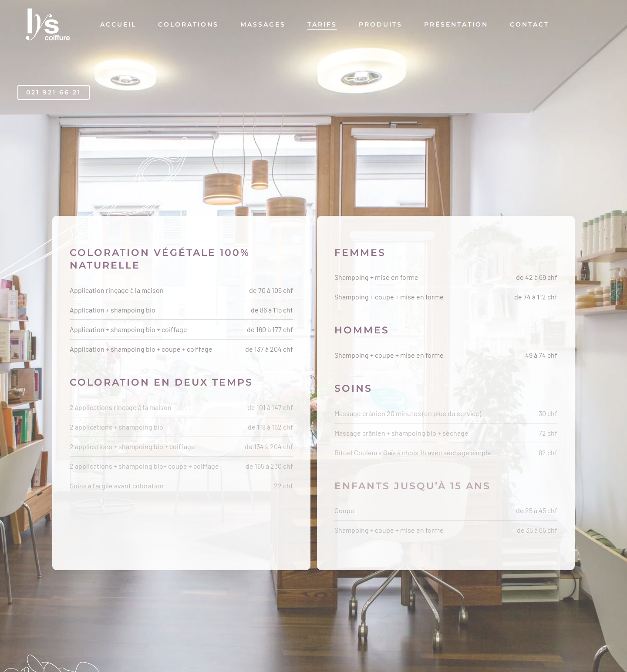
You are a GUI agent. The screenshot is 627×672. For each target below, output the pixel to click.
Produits (381, 24)
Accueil (118, 24)
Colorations (188, 24)
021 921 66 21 (54, 92)
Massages (263, 24)
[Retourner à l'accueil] (48, 24)
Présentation (456, 24)
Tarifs (322, 24)
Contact (529, 24)
